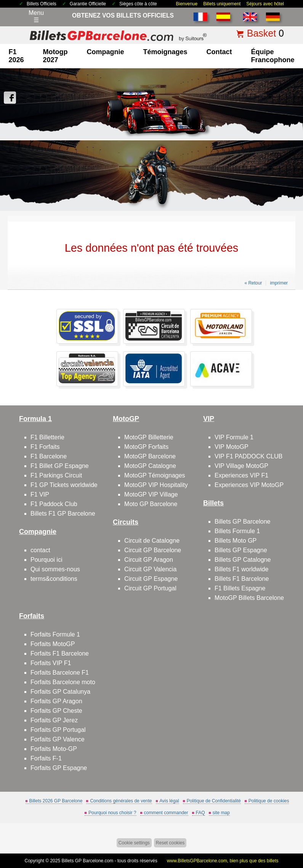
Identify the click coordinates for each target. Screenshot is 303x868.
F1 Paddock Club (54, 504)
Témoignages (165, 52)
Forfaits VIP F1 (51, 663)
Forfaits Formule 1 (55, 634)
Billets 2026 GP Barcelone (56, 801)
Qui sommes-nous (55, 569)
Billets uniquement (222, 4)
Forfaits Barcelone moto (63, 682)
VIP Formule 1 (234, 437)
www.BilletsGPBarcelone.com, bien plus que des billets (223, 861)
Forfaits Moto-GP (54, 749)
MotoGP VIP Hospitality (156, 485)
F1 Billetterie (47, 437)
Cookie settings (134, 843)
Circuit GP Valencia (150, 569)
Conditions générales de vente (121, 801)
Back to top (293, 833)
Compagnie (105, 52)
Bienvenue (187, 4)
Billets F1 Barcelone (242, 579)
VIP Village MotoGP (241, 466)
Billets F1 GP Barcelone (63, 514)
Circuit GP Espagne (151, 579)
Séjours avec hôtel (265, 4)
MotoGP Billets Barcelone (249, 598)
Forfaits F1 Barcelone (60, 653)
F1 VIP (40, 494)
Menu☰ (36, 16)
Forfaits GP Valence (58, 739)
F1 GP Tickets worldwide (64, 485)
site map (221, 813)
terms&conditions (54, 579)
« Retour (253, 283)
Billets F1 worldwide (241, 569)
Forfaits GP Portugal (58, 730)
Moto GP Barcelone (151, 504)
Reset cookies (170, 843)
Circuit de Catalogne (152, 541)
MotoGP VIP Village (151, 494)
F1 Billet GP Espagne (60, 466)
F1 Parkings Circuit (56, 475)
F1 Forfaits (45, 447)
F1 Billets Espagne (240, 588)
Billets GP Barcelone (242, 522)
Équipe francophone (273, 56)
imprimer (279, 283)
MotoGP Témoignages (155, 475)
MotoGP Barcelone (150, 456)
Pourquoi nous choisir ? (112, 813)
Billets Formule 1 (237, 531)
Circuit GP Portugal (150, 588)
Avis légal (169, 801)
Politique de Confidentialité (214, 801)
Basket (261, 33)
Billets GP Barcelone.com (87, 861)
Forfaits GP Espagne (59, 768)
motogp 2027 (55, 56)
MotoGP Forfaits (146, 447)
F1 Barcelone (49, 456)
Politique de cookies (269, 801)
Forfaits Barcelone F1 (60, 673)
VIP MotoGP (232, 447)
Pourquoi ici (46, 560)
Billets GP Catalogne (243, 560)
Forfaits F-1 (46, 758)
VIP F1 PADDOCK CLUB (248, 456)
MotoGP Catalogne (150, 466)
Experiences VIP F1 (241, 475)
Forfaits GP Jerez (54, 720)
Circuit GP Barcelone (153, 550)
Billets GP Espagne (241, 550)
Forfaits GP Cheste (56, 711)
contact (219, 52)
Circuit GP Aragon (149, 560)
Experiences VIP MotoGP (249, 485)
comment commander (166, 813)
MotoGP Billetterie (149, 437)
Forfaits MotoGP (53, 644)
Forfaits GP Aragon (56, 701)
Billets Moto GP (236, 541)
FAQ (200, 813)
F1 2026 (16, 56)
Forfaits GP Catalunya (60, 692)
